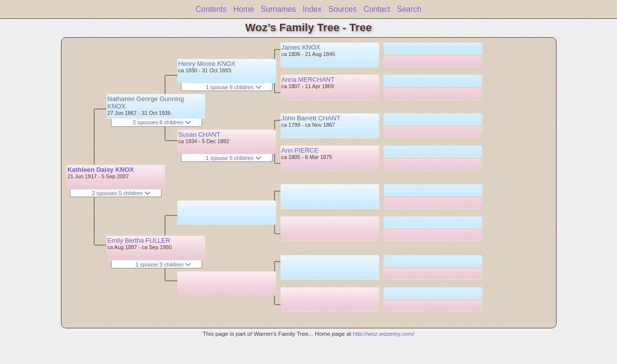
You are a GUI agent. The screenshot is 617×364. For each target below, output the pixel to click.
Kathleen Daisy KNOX (101, 170)
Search (409, 9)
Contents (211, 9)
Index (312, 9)
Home (244, 9)
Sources (343, 9)
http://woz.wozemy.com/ (384, 334)
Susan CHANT (199, 134)
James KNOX (301, 47)
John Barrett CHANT (311, 118)
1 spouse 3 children (164, 264)
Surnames (278, 9)
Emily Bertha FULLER (139, 240)
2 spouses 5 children (121, 193)
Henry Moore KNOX (207, 64)
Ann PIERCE (300, 150)
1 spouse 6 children (233, 87)
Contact (377, 9)
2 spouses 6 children (162, 122)
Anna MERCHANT (308, 79)
